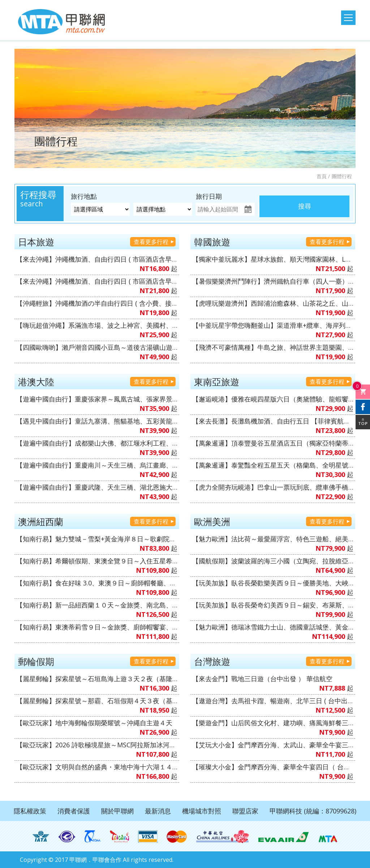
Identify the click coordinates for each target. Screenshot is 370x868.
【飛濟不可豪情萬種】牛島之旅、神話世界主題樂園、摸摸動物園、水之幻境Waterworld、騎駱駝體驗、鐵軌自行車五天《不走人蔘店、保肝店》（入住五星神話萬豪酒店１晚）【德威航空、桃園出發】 (273, 347)
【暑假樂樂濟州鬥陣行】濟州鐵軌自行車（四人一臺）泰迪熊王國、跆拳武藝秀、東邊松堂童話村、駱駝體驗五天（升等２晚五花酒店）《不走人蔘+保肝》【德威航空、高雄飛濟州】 (273, 281)
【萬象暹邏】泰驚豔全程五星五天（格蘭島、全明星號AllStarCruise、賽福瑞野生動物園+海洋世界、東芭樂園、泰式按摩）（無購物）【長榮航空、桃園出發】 (273, 465)
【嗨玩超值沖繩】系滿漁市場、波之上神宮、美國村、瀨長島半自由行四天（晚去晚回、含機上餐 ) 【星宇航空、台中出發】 (97, 325)
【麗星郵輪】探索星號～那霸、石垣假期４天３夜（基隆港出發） (97, 701)
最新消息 (158, 811)
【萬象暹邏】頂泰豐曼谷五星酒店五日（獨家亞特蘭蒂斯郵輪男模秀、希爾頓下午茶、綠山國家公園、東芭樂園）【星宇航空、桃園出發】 (273, 443)
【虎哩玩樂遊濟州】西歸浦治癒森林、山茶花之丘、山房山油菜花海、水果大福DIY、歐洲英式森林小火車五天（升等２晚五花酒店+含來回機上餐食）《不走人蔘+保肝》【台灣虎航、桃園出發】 (273, 303)
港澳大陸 (36, 382)
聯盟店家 (245, 811)
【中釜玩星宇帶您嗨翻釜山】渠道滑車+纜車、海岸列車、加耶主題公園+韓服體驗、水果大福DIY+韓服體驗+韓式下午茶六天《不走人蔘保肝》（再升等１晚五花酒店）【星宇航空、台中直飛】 (273, 325)
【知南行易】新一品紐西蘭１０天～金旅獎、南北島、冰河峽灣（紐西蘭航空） (97, 605)
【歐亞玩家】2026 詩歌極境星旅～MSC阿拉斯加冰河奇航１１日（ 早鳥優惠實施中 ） (97, 745)
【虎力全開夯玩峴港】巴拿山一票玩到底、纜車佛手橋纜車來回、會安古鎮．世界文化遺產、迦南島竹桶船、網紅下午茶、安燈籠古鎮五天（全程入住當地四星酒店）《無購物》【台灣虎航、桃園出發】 (273, 487)
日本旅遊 (36, 242)
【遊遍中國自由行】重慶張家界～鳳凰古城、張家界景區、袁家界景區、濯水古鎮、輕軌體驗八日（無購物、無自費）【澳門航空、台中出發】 (97, 399)
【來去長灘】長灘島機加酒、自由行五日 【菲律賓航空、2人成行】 (273, 421)
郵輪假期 (36, 661)
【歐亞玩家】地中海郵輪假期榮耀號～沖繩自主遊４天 (94, 723)
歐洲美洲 (212, 521)
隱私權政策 (30, 811)
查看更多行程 (151, 242)
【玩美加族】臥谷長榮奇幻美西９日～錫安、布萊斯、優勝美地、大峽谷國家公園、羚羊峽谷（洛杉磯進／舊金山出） (273, 605)
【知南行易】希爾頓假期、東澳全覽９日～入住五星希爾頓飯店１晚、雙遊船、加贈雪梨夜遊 (97, 561)
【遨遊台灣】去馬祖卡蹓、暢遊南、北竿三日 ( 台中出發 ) (273, 701)
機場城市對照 (202, 811)
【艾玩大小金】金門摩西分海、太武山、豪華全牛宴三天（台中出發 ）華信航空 (273, 745)
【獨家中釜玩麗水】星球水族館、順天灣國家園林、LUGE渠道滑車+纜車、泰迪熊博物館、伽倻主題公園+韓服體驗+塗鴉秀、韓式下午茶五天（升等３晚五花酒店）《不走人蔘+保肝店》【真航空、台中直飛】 (273, 259)
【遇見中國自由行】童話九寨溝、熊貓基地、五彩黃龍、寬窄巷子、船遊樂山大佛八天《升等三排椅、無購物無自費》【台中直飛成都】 (97, 421)
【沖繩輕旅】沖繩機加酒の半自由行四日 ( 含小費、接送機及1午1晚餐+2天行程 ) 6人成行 (97, 303)
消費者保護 (74, 811)
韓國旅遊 (212, 242)
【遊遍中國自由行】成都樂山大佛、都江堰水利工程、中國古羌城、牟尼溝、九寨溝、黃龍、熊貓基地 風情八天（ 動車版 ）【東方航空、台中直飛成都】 (97, 443)
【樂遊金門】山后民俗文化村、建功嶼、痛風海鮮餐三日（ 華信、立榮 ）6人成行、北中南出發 (273, 723)
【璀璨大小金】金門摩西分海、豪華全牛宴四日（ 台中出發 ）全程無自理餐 (273, 767)
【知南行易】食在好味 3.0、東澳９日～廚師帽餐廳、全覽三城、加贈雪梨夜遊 (97, 583)
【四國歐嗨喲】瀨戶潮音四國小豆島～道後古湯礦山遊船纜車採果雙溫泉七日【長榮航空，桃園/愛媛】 (97, 347)
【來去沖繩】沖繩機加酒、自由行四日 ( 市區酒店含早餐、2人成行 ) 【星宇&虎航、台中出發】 (97, 281)
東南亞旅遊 (217, 382)
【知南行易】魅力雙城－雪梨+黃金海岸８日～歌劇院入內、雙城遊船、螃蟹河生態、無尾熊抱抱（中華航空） (97, 539)
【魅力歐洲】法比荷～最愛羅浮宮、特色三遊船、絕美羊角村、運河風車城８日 (273, 539)
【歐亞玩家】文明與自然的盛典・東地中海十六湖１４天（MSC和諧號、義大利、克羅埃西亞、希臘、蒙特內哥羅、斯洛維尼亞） (97, 767)
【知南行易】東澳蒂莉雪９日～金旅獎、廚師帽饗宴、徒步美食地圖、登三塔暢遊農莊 (97, 627)
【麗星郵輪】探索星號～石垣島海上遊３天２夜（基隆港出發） (97, 679)
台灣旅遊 (212, 661)
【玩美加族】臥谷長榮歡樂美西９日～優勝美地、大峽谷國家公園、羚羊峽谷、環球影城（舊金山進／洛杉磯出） (273, 583)
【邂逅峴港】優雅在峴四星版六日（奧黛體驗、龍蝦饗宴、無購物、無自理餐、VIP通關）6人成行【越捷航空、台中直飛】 (273, 399)
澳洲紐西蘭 (41, 521)
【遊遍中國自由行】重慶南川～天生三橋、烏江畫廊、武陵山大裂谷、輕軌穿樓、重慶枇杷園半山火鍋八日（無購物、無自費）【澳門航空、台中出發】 (97, 465)
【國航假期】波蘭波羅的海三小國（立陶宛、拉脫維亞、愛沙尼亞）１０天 (273, 561)
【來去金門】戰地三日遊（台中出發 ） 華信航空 (262, 679)
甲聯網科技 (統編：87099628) (313, 811)
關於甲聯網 (117, 811)
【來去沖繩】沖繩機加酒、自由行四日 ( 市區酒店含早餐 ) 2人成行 (97, 259)
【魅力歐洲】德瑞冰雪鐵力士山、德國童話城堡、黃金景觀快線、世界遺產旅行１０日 (273, 627)
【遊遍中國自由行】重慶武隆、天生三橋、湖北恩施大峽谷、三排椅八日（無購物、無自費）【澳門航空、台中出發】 (97, 487)
